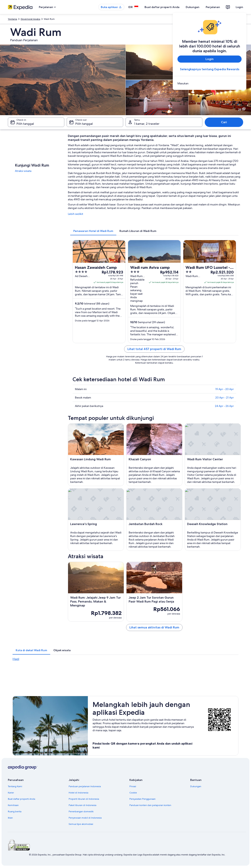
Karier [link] (11, 793)
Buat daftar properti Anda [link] (21, 799)
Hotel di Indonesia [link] (78, 793)
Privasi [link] (133, 786)
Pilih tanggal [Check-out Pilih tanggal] (84, 124)
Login (239, 7)
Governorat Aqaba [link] (30, 19)
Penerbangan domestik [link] (81, 811)
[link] (210, 83)
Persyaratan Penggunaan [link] (142, 799)
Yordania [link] (12, 19)
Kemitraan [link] (13, 805)
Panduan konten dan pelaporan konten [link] (150, 805)
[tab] (93, 231)
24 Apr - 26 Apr (224, 406)
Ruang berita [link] (15, 811)
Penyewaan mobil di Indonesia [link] (85, 818)
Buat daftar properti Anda (162, 7)
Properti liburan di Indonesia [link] (84, 799)
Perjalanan (213, 7)
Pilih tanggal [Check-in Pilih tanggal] (25, 124)
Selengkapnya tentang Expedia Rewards (210, 69)
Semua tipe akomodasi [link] (81, 824)
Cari (224, 122)
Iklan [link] (10, 818)
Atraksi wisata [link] (23, 171)
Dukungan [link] (196, 786)
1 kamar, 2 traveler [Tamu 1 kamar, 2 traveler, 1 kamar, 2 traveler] (147, 124)
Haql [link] (16, 659)
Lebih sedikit (75, 214)
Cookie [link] (133, 793)
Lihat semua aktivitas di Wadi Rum (154, 627)
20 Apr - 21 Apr (225, 398)
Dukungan (193, 7)
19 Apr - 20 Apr (225, 389)
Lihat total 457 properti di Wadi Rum (154, 349)
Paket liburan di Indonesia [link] (82, 805)
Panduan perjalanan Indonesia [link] (85, 786)
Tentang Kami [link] (15, 786)
